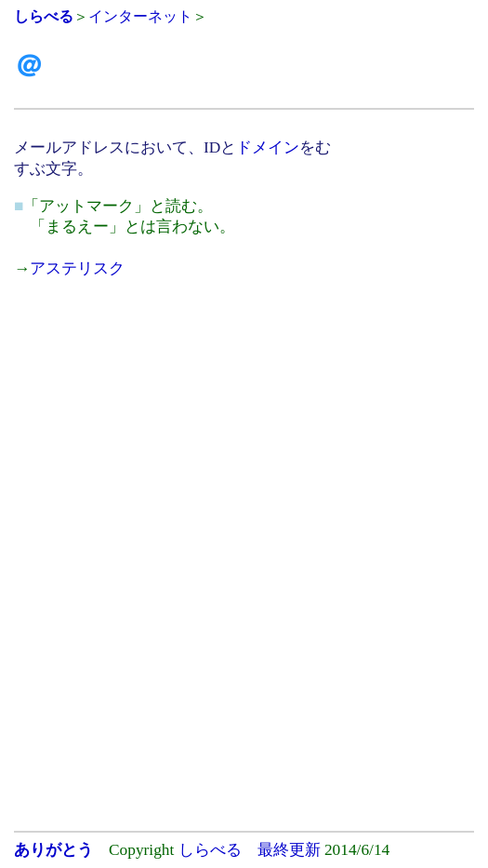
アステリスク (77, 268)
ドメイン (268, 147)
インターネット (140, 16)
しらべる (210, 850)
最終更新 (289, 850)
